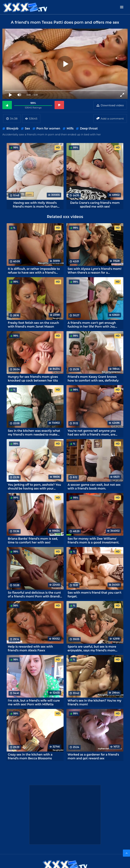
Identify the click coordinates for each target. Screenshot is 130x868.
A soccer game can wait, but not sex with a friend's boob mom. (94, 486)
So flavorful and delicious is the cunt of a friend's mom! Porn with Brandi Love (34, 594)
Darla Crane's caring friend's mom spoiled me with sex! (95, 205)
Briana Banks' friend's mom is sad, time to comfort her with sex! (33, 540)
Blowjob (12, 128)
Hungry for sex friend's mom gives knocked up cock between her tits (33, 378)
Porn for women (48, 128)
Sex (28, 128)
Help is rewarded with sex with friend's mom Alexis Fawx (30, 648)
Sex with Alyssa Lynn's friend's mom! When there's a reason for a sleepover (94, 271)
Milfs (70, 128)
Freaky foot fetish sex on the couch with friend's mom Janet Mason (33, 325)
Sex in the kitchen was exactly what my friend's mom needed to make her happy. (34, 432)
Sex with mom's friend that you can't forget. (95, 594)
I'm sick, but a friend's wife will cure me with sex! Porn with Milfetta (34, 702)
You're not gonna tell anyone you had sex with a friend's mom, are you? (92, 432)
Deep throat (89, 128)
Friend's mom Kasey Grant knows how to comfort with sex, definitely (93, 378)
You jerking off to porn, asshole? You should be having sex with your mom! (34, 486)
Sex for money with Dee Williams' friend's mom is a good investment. (93, 540)
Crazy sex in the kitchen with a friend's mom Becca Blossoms (30, 756)
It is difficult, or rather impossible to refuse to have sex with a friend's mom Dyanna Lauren (34, 271)
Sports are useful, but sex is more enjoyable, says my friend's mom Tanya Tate (92, 648)
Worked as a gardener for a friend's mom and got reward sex (93, 756)
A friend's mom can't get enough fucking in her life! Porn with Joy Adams (92, 325)
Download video (112, 105)
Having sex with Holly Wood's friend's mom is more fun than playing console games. (35, 205)
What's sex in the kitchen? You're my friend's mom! (94, 702)
